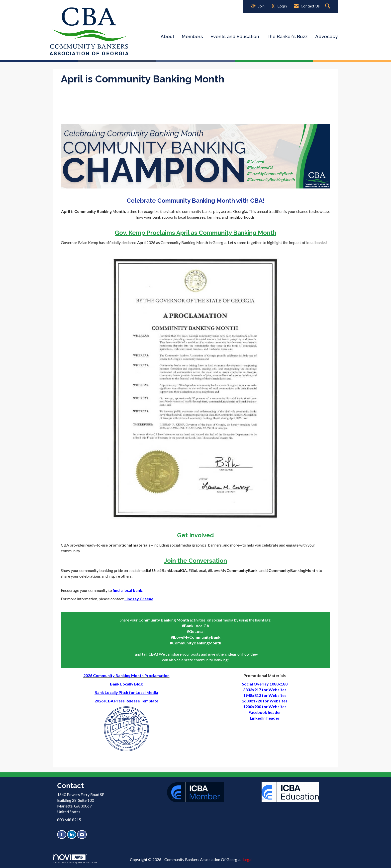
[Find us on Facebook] (62, 835)
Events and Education (235, 36)
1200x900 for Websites (265, 707)
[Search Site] (328, 6)
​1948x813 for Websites (265, 695)
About (167, 36)
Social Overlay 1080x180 (265, 684)
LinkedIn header (265, 718)
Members (192, 36)
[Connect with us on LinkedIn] (72, 835)
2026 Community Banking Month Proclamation (126, 675)
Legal (248, 859)
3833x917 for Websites (265, 690)
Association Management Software (76, 859)
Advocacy (326, 36)
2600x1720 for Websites (265, 701)
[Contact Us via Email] (82, 835)
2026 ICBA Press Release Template (126, 701)
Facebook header (265, 712)
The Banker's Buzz (287, 36)
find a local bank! (129, 590)
